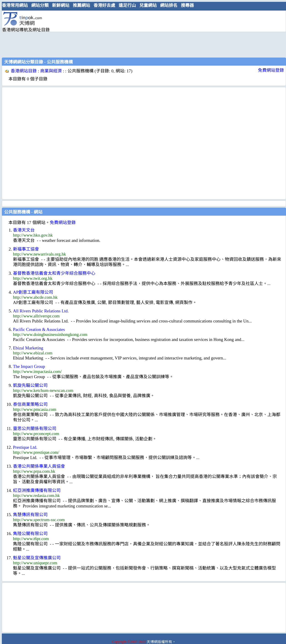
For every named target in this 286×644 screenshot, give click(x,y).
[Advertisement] (84, 34)
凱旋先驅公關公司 (30, 385)
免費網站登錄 (271, 70)
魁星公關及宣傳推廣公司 (37, 558)
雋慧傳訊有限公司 (30, 515)
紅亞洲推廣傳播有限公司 (37, 490)
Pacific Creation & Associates (39, 329)
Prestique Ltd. (25, 447)
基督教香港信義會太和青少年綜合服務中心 (54, 273)
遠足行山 (127, 5)
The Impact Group (29, 366)
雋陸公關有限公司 (30, 534)
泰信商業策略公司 (30, 404)
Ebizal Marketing (28, 348)
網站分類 (40, 5)
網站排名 (169, 5)
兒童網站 (148, 5)
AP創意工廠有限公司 (33, 292)
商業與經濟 (51, 71)
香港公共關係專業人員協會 (39, 466)
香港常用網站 (15, 5)
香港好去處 (104, 5)
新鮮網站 (61, 5)
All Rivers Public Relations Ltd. (41, 311)
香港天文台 (24, 230)
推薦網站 (81, 5)
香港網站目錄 (24, 71)
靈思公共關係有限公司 (35, 429)
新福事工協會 (26, 249)
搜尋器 (187, 5)
